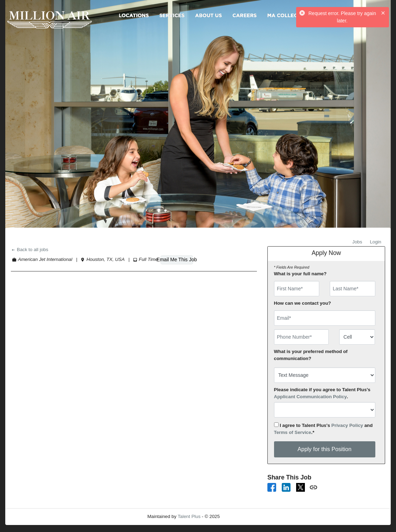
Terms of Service (293, 432)
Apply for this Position (325, 449)
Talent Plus (189, 516)
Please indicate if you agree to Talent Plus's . (322, 393)
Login (375, 242)
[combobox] (357, 337)
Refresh (241, 516)
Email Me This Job (177, 260)
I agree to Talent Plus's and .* (323, 429)
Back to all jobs (30, 250)
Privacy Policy (347, 425)
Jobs (357, 242)
